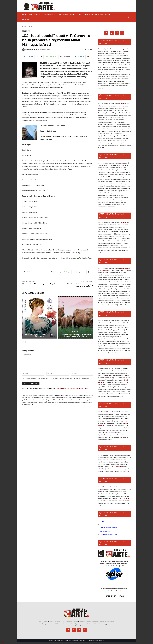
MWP (103, 640)
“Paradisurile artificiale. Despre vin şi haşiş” (39, 284)
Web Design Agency (94, 640)
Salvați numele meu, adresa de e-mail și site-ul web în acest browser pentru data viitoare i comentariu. (57, 379)
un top (122, 49)
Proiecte (29, 26)
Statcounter (4, 643)
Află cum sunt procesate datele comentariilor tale (73, 388)
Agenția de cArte (33, 50)
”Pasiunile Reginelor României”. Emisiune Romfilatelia (40, 335)
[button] (128, 17)
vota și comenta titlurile (119, 339)
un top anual (124, 223)
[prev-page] (23, 342)
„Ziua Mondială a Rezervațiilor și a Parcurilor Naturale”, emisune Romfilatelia (75, 335)
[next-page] (27, 342)
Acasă (24, 26)
